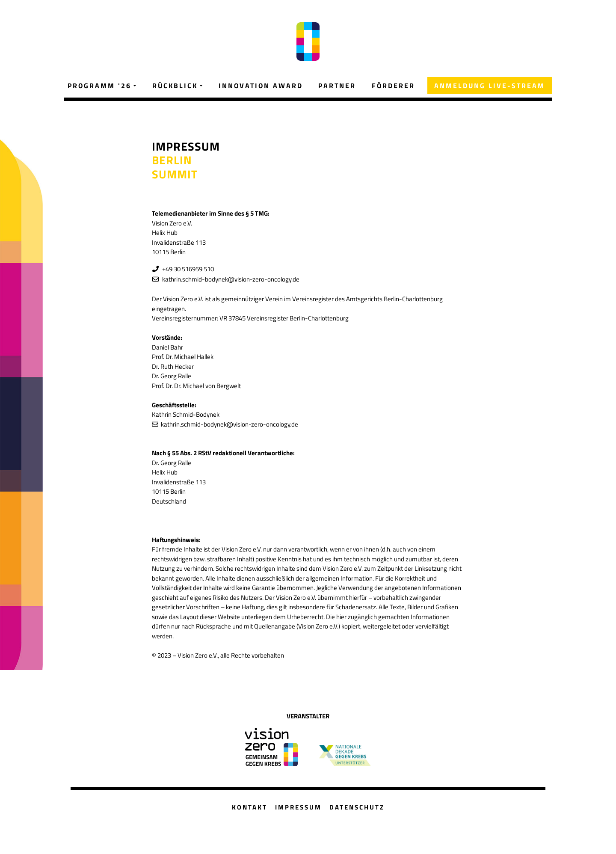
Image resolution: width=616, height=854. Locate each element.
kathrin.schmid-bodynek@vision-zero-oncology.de (230, 279)
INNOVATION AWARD (261, 86)
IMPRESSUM (298, 807)
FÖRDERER (393, 86)
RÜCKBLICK (175, 86)
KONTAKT (250, 807)
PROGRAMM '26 (99, 86)
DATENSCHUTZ (357, 807)
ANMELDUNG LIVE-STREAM (490, 86)
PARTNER (337, 86)
